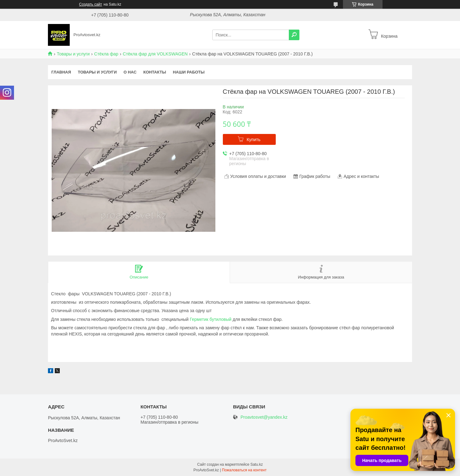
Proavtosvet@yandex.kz (264, 417)
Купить (253, 140)
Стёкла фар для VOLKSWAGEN (155, 54)
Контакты (155, 72)
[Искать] (294, 35)
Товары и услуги (73, 54)
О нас (130, 72)
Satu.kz (256, 464)
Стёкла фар (106, 54)
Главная (61, 72)
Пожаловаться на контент (244, 470)
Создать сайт (91, 4)
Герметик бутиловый (211, 319)
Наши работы (189, 72)
